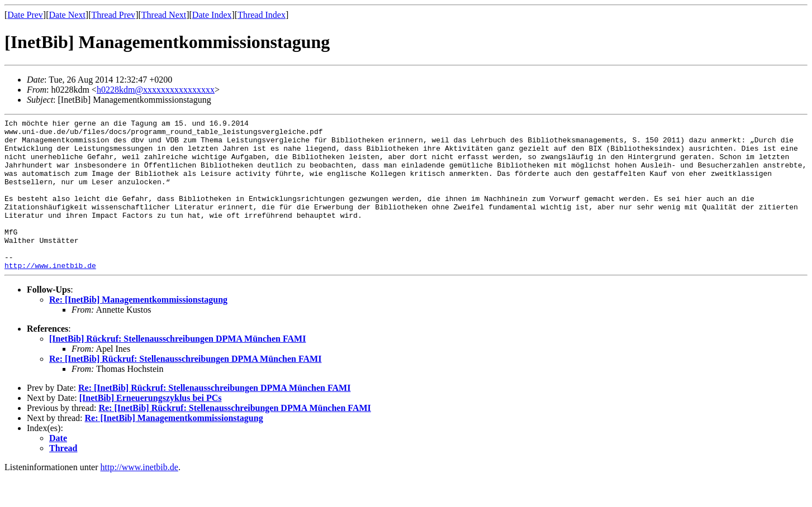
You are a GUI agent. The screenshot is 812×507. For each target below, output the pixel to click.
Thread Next (164, 15)
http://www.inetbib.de (50, 295)
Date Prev (25, 15)
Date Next (67, 15)
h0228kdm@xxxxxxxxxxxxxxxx (156, 90)
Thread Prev (113, 15)
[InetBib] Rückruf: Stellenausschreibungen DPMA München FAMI (177, 369)
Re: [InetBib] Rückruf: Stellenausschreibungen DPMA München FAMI (185, 389)
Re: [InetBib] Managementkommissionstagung (138, 330)
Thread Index (262, 15)
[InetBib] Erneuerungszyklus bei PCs (151, 428)
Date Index (212, 15)
